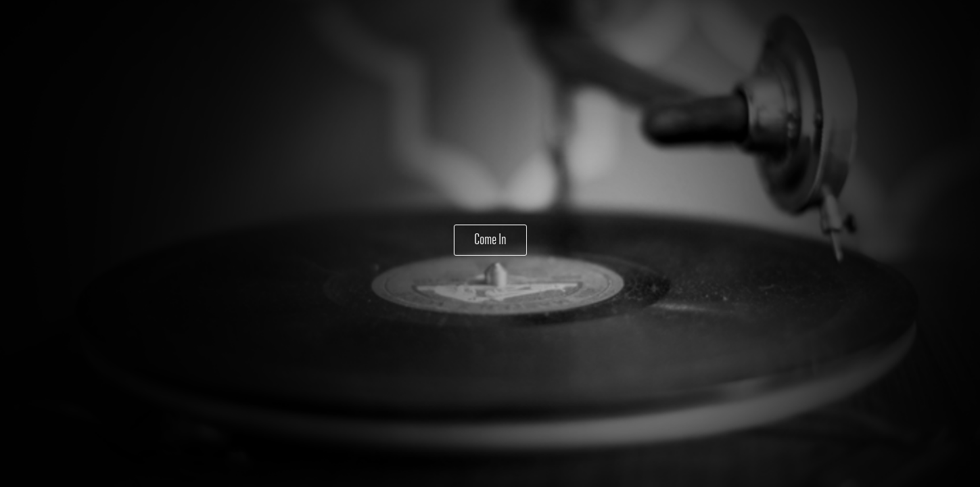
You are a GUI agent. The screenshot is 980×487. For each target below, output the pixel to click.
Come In (490, 240)
